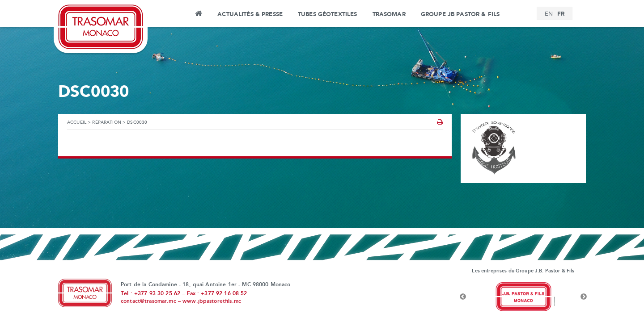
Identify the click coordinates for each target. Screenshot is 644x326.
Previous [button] (463, 297)
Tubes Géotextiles (327, 14)
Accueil (198, 15)
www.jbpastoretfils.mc (212, 301)
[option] (523, 297)
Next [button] (584, 297)
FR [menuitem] (561, 14)
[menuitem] (549, 14)
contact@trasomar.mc (148, 301)
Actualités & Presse (250, 14)
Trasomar (389, 14)
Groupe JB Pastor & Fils (460, 14)
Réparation (106, 123)
